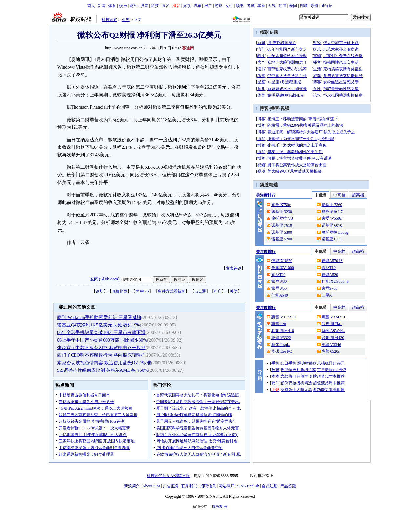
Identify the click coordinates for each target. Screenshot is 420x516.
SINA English (248, 486)
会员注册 (270, 486)
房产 (208, 6)
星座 (261, 6)
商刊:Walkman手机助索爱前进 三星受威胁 (99, 317)
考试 (251, 6)
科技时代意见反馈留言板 (168, 476)
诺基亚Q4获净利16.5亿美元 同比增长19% (99, 325)
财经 (134, 6)
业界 (126, 20)
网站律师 (226, 486)
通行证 (327, 6)
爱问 (293, 6)
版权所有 (220, 506)
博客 (165, 6)
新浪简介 (132, 486)
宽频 (187, 6)
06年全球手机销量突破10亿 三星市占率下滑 (101, 333)
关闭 (234, 291)
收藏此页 (119, 291)
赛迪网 (188, 48)
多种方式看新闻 (172, 291)
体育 (112, 6)
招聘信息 (208, 486)
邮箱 (304, 6)
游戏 (219, 6)
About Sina (151, 486)
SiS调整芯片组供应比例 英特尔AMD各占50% (103, 370)
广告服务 (171, 486)
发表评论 (234, 268)
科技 (155, 6)
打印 (218, 291)
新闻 (102, 6)
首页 (91, 6)
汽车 (198, 6)
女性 (229, 6)
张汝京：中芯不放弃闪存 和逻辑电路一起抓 (101, 348)
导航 (314, 6)
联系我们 (189, 486)
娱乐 (123, 6)
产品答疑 (288, 486)
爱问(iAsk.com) (105, 279)
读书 (240, 6)
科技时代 (110, 20)
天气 (272, 6)
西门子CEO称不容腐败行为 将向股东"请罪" (101, 355)
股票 (144, 6)
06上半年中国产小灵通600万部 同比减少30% (102, 340)
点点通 (200, 291)
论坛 (100, 291)
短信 (283, 6)
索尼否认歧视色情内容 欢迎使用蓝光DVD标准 (104, 363)
